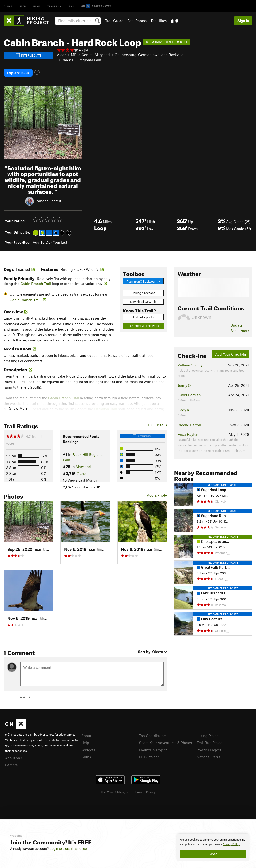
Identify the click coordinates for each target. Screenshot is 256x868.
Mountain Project (153, 750)
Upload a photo (143, 317)
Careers (11, 765)
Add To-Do (41, 242)
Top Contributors (153, 736)
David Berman (189, 395)
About (86, 736)
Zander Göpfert (49, 201)
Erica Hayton (188, 434)
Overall (83, 474)
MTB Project (149, 757)
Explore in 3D (18, 73)
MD (74, 55)
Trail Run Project (210, 743)
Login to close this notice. (69, 849)
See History (240, 331)
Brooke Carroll (189, 425)
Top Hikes (159, 21)
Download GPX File (143, 302)
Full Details (158, 425)
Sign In (243, 21)
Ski (72, 6)
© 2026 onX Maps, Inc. (115, 792)
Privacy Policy (231, 844)
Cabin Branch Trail (36, 284)
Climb (8, 6)
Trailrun (55, 6)
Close (213, 854)
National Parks (209, 757)
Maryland (83, 467)
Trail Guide (114, 21)
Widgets (88, 750)
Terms (138, 792)
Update (236, 325)
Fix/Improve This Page (143, 326)
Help (85, 743)
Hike (37, 6)
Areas (61, 55)
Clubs (86, 757)
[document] (213, 848)
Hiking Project (208, 736)
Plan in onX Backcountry (143, 281)
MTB (23, 6)
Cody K (184, 410)
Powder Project (209, 750)
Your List (60, 242)
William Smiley (190, 365)
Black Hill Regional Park (81, 60)
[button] (8, 123)
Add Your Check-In (231, 354)
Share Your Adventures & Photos (165, 743)
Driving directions (143, 293)
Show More (18, 408)
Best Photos (137, 21)
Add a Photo (157, 495)
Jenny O (184, 385)
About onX (14, 758)
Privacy (151, 792)
